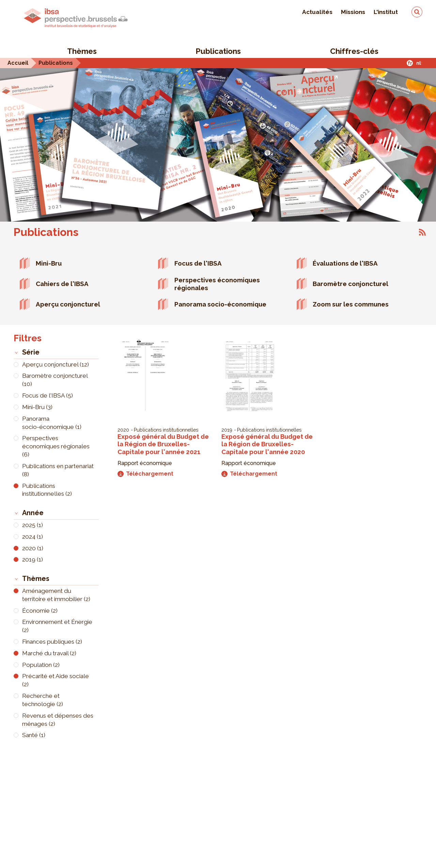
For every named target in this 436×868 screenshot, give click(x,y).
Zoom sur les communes (351, 304)
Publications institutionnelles (166, 430)
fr (410, 63)
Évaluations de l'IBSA (345, 263)
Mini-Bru (49, 263)
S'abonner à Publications (422, 232)
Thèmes (82, 51)
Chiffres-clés (354, 51)
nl (419, 63)
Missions (353, 12)
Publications (218, 51)
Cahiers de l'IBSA (62, 284)
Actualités (317, 12)
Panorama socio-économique (220, 304)
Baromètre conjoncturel (351, 284)
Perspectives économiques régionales (217, 284)
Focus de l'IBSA (198, 263)
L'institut (386, 12)
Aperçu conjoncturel (68, 304)
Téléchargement (145, 474)
